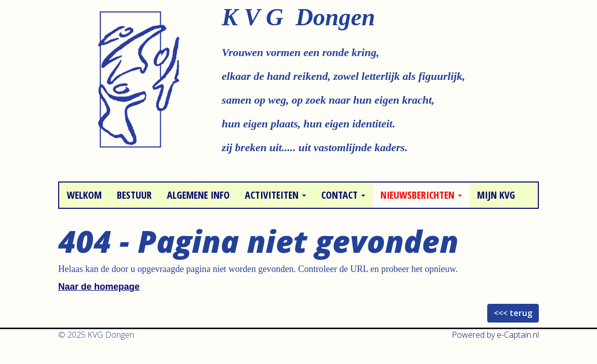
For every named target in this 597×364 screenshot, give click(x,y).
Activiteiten (275, 195)
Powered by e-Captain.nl (495, 335)
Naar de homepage (99, 287)
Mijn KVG (496, 195)
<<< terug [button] (513, 313)
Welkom (84, 195)
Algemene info (198, 195)
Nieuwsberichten (421, 195)
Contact (343, 195)
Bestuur (134, 195)
